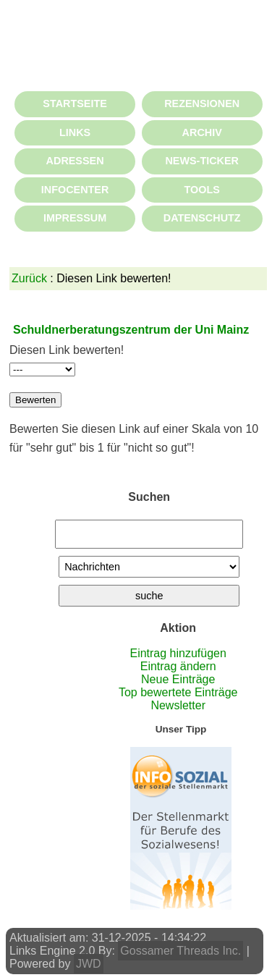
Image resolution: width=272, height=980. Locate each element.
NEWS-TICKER (202, 161)
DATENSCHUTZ (202, 218)
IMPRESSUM (75, 218)
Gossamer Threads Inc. (180, 951)
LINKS (75, 132)
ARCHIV (202, 132)
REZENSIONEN (202, 104)
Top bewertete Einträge (178, 692)
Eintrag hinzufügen (178, 653)
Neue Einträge (178, 679)
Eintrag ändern (178, 666)
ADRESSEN (75, 161)
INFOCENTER (75, 190)
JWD (89, 964)
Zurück (29, 278)
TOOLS (202, 190)
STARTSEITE (75, 104)
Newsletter (178, 705)
